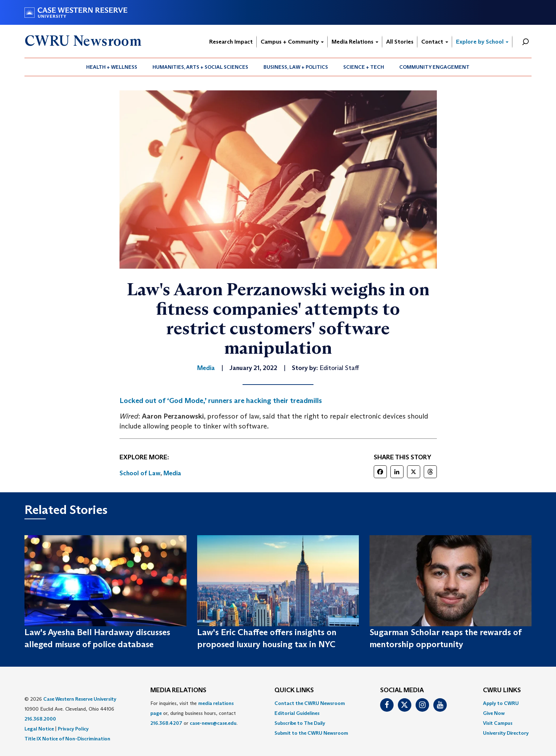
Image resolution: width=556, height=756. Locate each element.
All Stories (400, 42)
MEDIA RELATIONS (178, 690)
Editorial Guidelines (297, 713)
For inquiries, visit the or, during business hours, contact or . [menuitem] (194, 713)
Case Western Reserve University (80, 699)
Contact (435, 42)
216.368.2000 (40, 719)
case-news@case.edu (213, 723)
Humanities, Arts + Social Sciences (200, 67)
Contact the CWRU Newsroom (310, 703)
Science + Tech (364, 67)
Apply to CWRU (501, 703)
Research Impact (231, 42)
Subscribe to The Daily (300, 723)
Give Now (494, 713)
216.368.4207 (166, 723)
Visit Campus (498, 723)
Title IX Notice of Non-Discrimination (67, 739)
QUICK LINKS (294, 690)
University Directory (506, 733)
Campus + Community (292, 42)
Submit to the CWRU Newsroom (311, 733)
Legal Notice (39, 729)
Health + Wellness (112, 67)
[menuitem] (112, 67)
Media (172, 473)
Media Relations (355, 42)
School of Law (140, 473)
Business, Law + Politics (296, 67)
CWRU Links (502, 690)
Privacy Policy (73, 729)
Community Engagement (434, 67)
